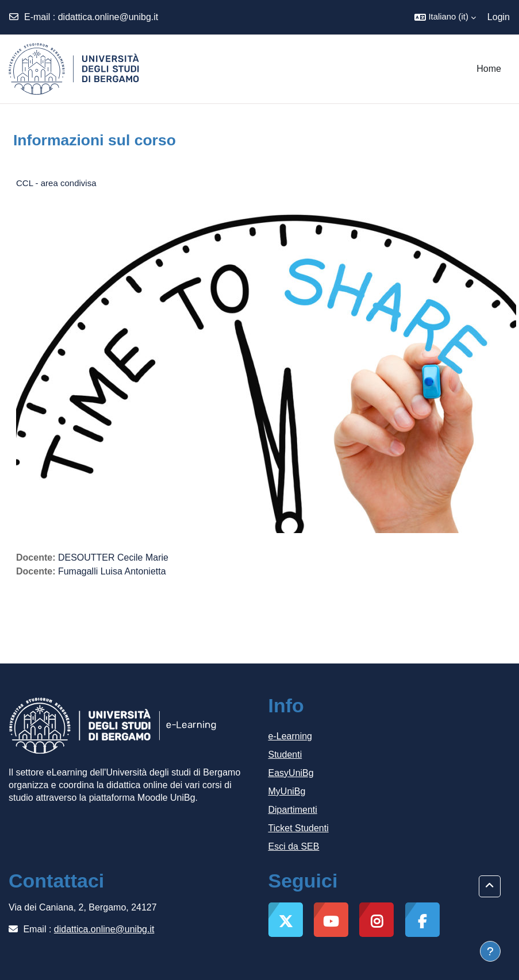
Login (499, 17)
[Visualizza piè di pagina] (490, 951)
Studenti (285, 755)
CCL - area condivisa (56, 183)
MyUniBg (287, 791)
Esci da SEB (294, 846)
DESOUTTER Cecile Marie (113, 557)
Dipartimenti (293, 810)
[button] (445, 17)
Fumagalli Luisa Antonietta (112, 571)
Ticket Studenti (299, 828)
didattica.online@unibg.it (108, 17)
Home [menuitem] (489, 69)
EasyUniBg (291, 773)
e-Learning (291, 736)
